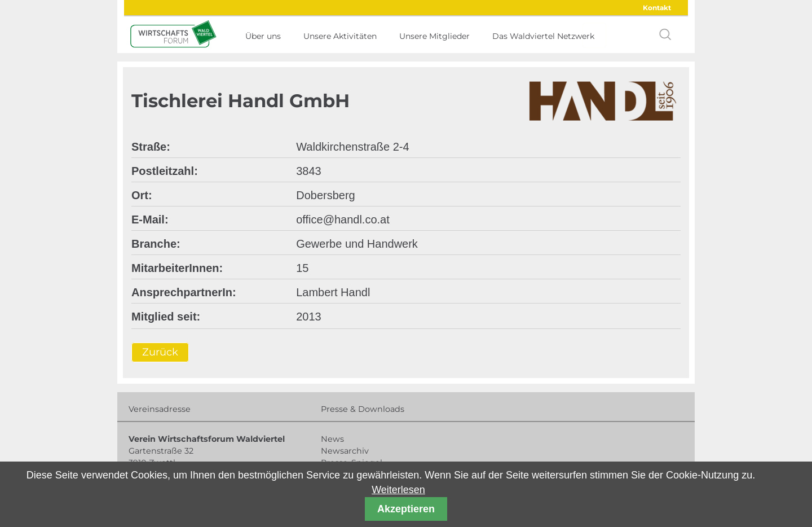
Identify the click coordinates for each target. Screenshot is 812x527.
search (665, 34)
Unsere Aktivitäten (340, 36)
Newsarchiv (345, 451)
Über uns (263, 36)
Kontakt (657, 8)
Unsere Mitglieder (434, 36)
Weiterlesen (398, 490)
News (332, 439)
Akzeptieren (406, 509)
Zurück (160, 352)
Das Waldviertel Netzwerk (543, 36)
